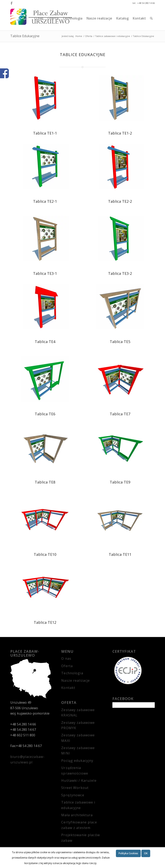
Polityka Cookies (128, 853)
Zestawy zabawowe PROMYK (78, 725)
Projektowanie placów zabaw (80, 838)
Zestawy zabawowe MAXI (78, 738)
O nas (66, 658)
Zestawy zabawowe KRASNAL (78, 713)
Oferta (67, 666)
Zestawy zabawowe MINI (78, 751)
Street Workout (75, 788)
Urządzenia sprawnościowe (75, 770)
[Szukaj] (151, 18)
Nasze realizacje (76, 680)
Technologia (72, 673)
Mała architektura (77, 815)
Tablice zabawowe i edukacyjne (78, 805)
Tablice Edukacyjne (25, 36)
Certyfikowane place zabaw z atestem (79, 825)
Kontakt (68, 688)
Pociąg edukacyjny (77, 761)
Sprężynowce (73, 795)
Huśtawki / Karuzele (79, 781)
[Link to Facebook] (12, 3)
